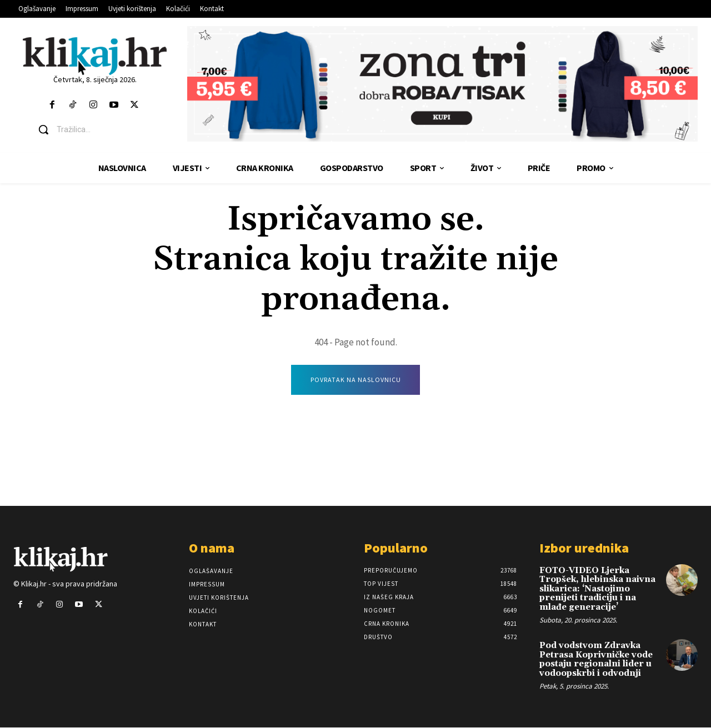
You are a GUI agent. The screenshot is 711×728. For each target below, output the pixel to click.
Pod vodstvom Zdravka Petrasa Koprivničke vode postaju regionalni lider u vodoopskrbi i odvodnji (596, 660)
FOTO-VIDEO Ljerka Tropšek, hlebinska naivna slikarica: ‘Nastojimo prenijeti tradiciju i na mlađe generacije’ (597, 589)
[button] (103, 129)
